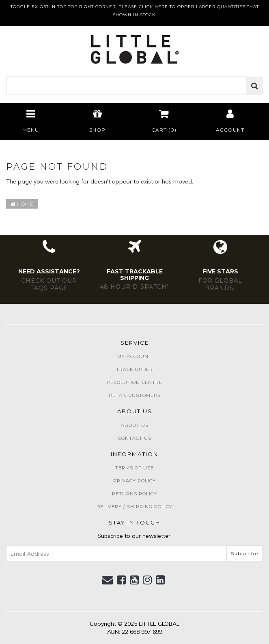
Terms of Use (134, 468)
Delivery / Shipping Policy (134, 507)
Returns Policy (134, 494)
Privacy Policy (134, 481)
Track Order (134, 369)
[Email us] (108, 580)
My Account (134, 356)
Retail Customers (135, 395)
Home (22, 204)
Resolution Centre (134, 382)
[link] (122, 580)
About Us (135, 425)
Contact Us (135, 438)
